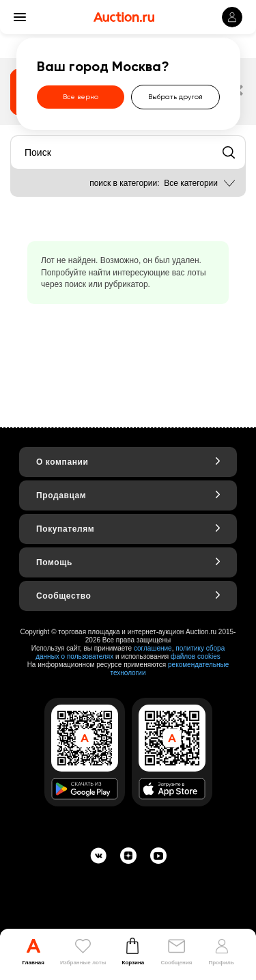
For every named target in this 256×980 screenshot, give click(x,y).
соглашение (153, 648)
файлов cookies (196, 656)
